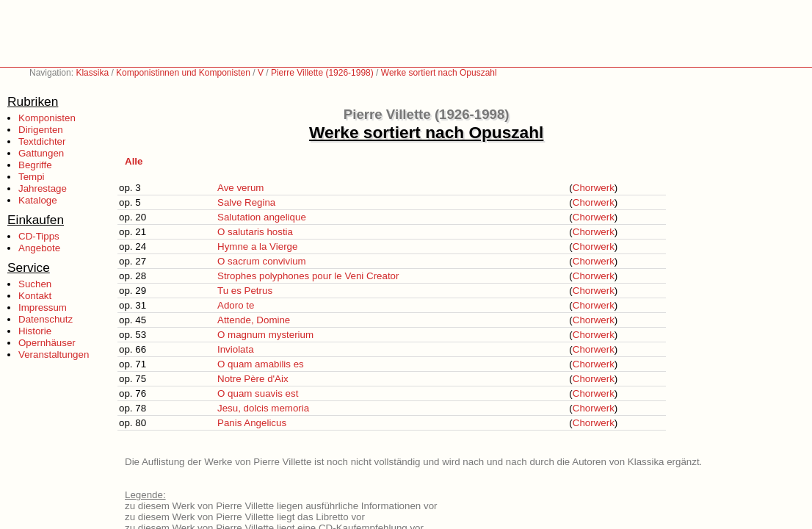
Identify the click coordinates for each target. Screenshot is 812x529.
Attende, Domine (254, 320)
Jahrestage (43, 188)
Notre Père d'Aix (253, 379)
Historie (35, 331)
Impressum (43, 307)
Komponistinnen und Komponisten (183, 73)
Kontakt (35, 296)
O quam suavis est (258, 393)
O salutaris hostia (255, 232)
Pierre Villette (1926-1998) (322, 73)
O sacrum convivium (262, 261)
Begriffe (35, 165)
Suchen (35, 284)
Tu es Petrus (245, 291)
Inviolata (236, 349)
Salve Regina (246, 202)
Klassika (92, 73)
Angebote (39, 248)
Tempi (32, 177)
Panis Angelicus (252, 423)
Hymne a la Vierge (257, 246)
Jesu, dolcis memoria (263, 408)
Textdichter (42, 141)
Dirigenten (41, 130)
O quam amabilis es (261, 364)
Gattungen (41, 153)
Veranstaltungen (54, 355)
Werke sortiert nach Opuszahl (439, 73)
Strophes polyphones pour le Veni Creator (308, 276)
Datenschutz (46, 319)
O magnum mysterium (265, 335)
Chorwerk (594, 188)
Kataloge (38, 200)
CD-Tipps (39, 236)
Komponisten (47, 118)
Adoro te (236, 305)
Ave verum (240, 188)
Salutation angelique (262, 217)
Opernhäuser (47, 343)
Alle (134, 161)
